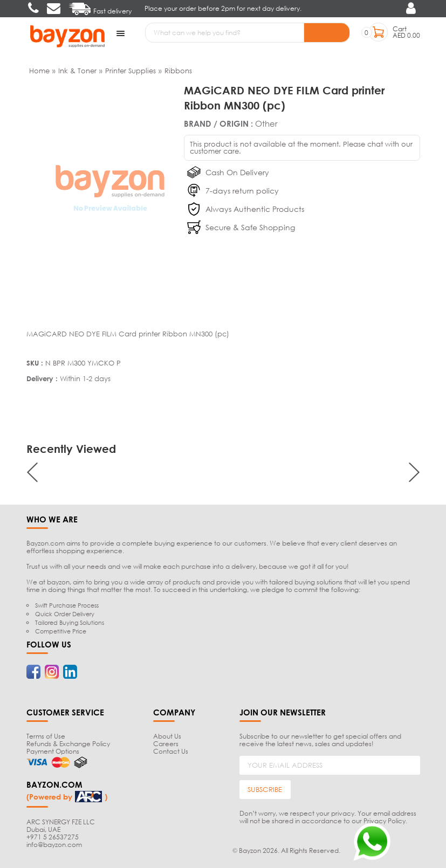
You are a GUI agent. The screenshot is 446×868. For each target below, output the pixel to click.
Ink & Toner (77, 71)
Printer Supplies (131, 71)
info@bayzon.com (54, 845)
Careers (166, 744)
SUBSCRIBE (265, 789)
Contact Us (171, 751)
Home (39, 71)
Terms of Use (46, 736)
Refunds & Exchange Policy (68, 744)
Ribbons (178, 71)
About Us (167, 736)
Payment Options (53, 751)
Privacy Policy (385, 821)
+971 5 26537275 (53, 837)
